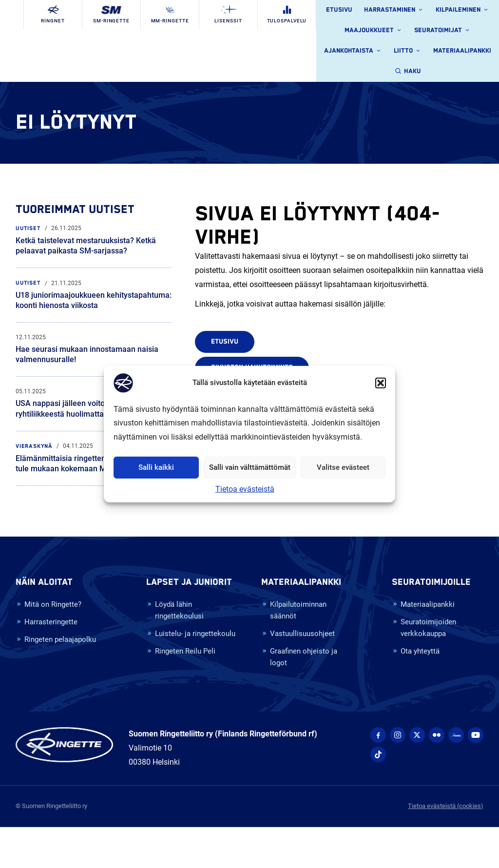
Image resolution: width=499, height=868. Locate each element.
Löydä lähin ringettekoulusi (175, 611)
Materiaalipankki (462, 51)
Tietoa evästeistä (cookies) (446, 806)
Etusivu (339, 10)
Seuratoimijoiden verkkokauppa (424, 628)
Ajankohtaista (353, 51)
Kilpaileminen (462, 10)
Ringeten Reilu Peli (181, 652)
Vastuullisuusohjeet (298, 634)
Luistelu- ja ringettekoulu (191, 634)
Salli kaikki (156, 467)
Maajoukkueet (374, 31)
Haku (408, 72)
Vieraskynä (34, 446)
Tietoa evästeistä (245, 489)
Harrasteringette (47, 623)
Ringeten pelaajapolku (56, 640)
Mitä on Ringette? (48, 605)
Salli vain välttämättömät (250, 467)
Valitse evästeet (343, 467)
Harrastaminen (394, 10)
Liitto (408, 51)
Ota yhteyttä (416, 652)
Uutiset (28, 228)
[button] (381, 383)
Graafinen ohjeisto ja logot (299, 658)
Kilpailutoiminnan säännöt (294, 611)
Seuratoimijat (442, 31)
